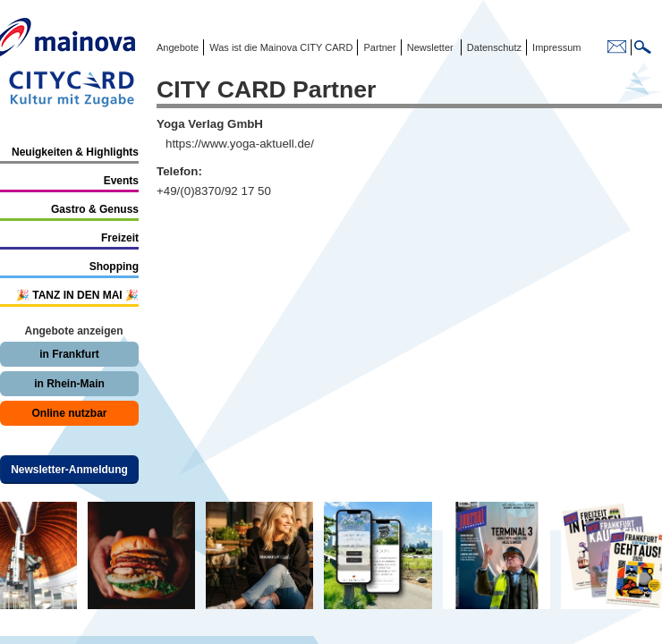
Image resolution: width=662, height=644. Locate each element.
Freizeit (120, 238)
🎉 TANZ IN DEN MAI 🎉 (77, 295)
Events (121, 181)
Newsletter (430, 47)
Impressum (555, 47)
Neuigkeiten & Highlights (75, 152)
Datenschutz (492, 47)
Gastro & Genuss (95, 209)
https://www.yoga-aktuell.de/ (240, 144)
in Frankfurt (69, 354)
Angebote (178, 47)
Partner (378, 47)
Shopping (114, 267)
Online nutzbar (70, 413)
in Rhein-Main (69, 384)
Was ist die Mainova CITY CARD (280, 47)
